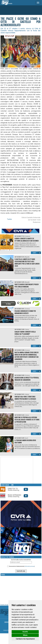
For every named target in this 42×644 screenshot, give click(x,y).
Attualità (27, 257)
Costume (28, 236)
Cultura (27, 329)
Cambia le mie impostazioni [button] (25, 639)
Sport (26, 438)
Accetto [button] (25, 632)
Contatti (7, 622)
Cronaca (27, 309)
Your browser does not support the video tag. (17, 470)
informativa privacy (30, 566)
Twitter (9, 219)
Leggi (37, 253)
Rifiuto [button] (25, 635)
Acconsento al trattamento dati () (22, 566)
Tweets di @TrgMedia (7, 605)
